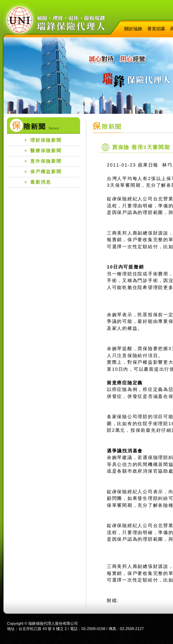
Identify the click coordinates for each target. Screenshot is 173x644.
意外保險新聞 (46, 161)
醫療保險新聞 (46, 151)
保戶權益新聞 (46, 172)
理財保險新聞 (46, 140)
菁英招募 (156, 29)
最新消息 (41, 182)
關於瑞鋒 (133, 29)
